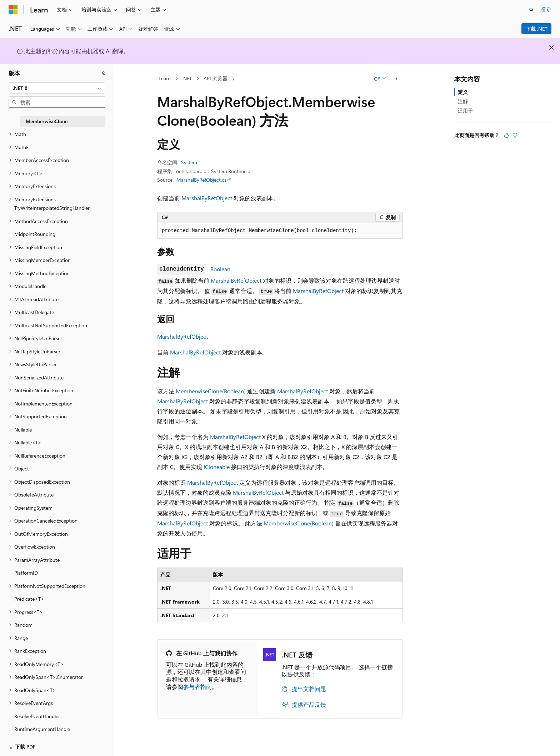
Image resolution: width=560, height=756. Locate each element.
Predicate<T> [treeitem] (29, 599)
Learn (165, 78)
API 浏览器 (216, 78)
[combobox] (57, 88)
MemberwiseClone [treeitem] (47, 121)
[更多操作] (397, 79)
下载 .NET (537, 29)
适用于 (465, 110)
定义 (463, 92)
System (189, 162)
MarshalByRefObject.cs (201, 180)
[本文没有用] (515, 135)
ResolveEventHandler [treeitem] (37, 716)
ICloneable (217, 467)
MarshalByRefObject (207, 198)
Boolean (220, 269)
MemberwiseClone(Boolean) (211, 391)
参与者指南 (197, 687)
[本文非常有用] (506, 135)
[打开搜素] (531, 10)
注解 (463, 101)
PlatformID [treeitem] (26, 573)
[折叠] (104, 73)
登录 (546, 9)
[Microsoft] (13, 10)
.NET (187, 78)
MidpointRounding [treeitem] (35, 234)
